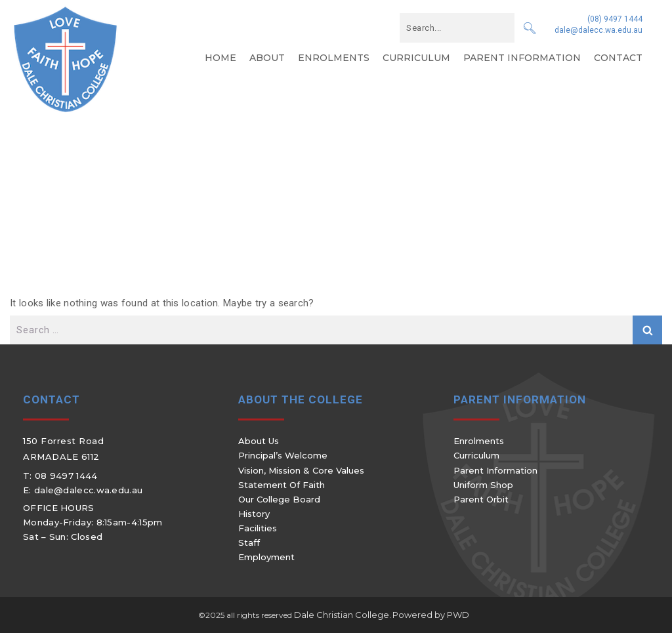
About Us (259, 441)
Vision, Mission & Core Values (301, 470)
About (267, 58)
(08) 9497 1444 (615, 19)
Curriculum (416, 58)
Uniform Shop (483, 485)
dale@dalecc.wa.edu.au (598, 30)
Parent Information (522, 58)
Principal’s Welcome (283, 455)
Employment (266, 557)
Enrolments (334, 58)
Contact (618, 58)
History (254, 514)
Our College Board (279, 499)
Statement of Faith (282, 485)
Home (220, 58)
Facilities (258, 528)
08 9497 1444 (66, 476)
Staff (249, 542)
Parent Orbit (481, 499)
